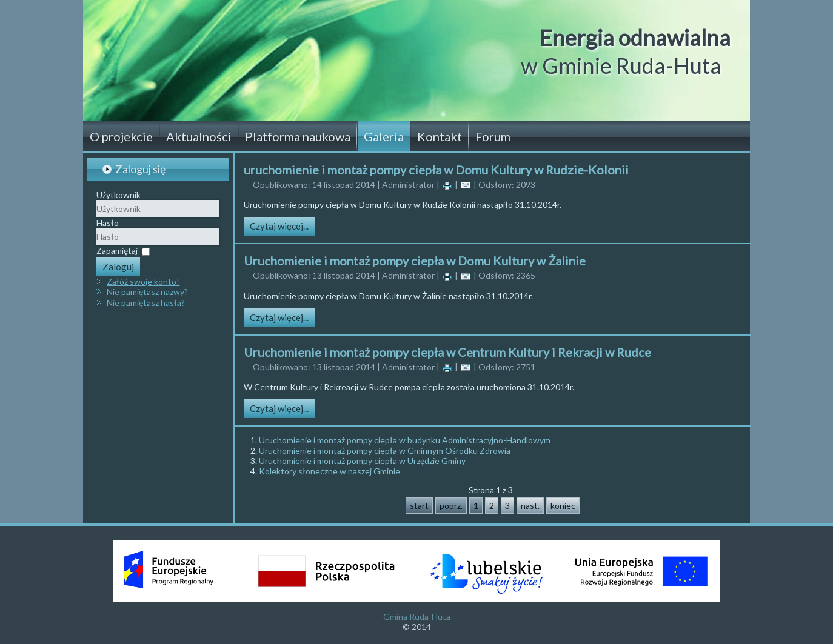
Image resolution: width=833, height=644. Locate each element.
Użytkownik (119, 195)
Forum (493, 136)
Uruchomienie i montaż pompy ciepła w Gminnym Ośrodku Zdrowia (385, 450)
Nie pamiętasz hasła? (146, 303)
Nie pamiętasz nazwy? (147, 292)
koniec (563, 506)
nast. (530, 506)
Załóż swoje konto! (143, 281)
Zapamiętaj (117, 251)
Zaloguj (118, 267)
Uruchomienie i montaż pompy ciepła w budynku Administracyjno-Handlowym (405, 440)
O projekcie (121, 136)
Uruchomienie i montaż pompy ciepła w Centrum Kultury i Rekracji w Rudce (447, 352)
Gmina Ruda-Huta (417, 616)
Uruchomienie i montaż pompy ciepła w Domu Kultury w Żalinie (415, 261)
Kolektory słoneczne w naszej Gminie (330, 471)
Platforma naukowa (298, 136)
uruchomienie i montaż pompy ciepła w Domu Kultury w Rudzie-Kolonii (436, 170)
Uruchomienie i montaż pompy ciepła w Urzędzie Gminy (362, 461)
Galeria (384, 136)
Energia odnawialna (635, 38)
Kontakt (440, 136)
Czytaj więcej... (279, 226)
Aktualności (199, 136)
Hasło (108, 223)
